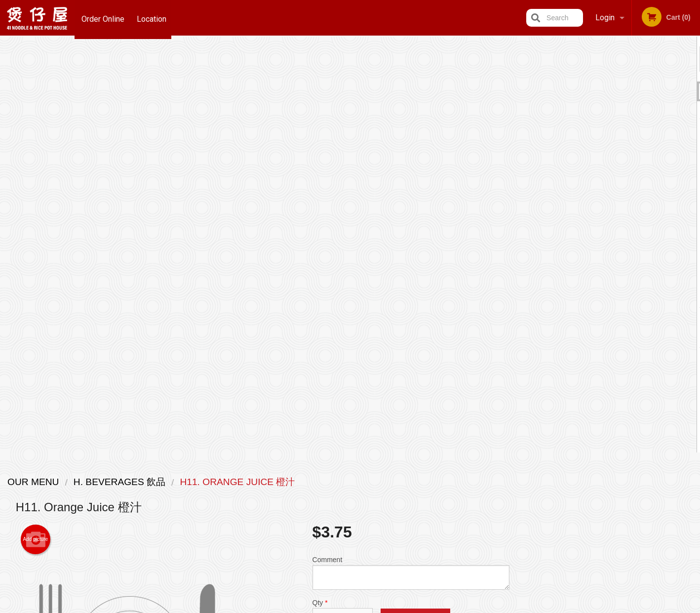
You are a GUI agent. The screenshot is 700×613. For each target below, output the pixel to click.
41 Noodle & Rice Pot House (172, 469)
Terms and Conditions (429, 494)
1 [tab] (583, 297)
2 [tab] (598, 297)
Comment (411, 157)
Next (693, 221)
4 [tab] (627, 297)
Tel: (508, 506)
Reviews (410, 481)
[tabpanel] (613, 215)
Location (154, 18)
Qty (343, 197)
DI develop (365, 580)
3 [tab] (613, 297)
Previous (533, 221)
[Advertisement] (263, 375)
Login (605, 18)
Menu (324, 481)
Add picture (35, 123)
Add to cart (415, 205)
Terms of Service (367, 607)
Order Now (613, 59)
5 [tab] (642, 297)
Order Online (103, 18)
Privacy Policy (418, 506)
